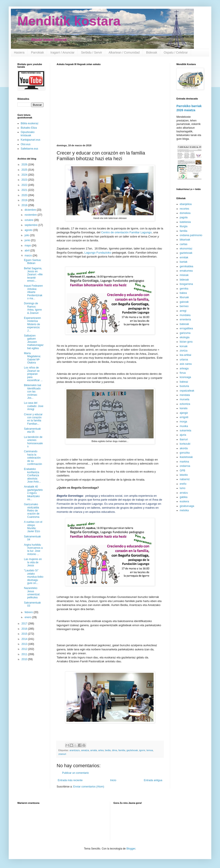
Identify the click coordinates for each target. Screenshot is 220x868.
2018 (25, 205)
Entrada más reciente (70, 780)
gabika (184, 497)
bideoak (184, 280)
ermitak (184, 257)
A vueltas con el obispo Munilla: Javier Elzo (33, 527)
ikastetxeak (186, 457)
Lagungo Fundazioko (98, 253)
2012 (25, 649)
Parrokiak (37, 52)
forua (183, 373)
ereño (183, 484)
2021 (25, 190)
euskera (184, 501)
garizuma (185, 333)
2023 (25, 180)
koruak (184, 346)
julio (27, 235)
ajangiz (184, 413)
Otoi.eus (26, 144)
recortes (184, 209)
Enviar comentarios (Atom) (89, 787)
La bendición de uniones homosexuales (33, 442)
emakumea (186, 271)
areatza (85, 750)
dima (114, 750)
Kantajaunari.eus (30, 140)
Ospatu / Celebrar (176, 52)
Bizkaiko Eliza (29, 128)
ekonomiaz (186, 249)
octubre (29, 220)
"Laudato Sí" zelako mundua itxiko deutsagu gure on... (34, 577)
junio (28, 240)
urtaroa (184, 360)
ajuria (183, 435)
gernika (184, 289)
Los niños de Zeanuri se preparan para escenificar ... (33, 374)
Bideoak (152, 52)
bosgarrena (186, 284)
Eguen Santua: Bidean (33, 262)
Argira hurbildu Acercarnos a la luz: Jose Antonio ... (33, 549)
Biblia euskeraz (30, 123)
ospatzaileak (187, 391)
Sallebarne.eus (29, 149)
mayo (28, 246)
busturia (184, 386)
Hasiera (19, 52)
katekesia (185, 222)
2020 (25, 195)
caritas (184, 244)
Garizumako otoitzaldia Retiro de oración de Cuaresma (32, 511)
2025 (25, 170)
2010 (25, 659)
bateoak (184, 324)
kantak (184, 262)
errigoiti (184, 417)
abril (27, 251)
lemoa (150, 750)
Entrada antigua (153, 780)
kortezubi (185, 444)
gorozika (185, 453)
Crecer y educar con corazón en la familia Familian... (33, 419)
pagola (184, 217)
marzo (29, 256)
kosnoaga (185, 377)
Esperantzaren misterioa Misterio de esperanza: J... (32, 324)
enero (28, 617)
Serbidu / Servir (91, 52)
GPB (182, 471)
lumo (183, 488)
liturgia (184, 226)
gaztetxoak (132, 750)
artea (101, 750)
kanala (184, 408)
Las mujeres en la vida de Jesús (33, 562)
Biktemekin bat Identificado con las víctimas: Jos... (33, 392)
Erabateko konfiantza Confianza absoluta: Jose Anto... (32, 475)
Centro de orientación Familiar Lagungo (127, 232)
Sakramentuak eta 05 (32, 430)
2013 (25, 644)
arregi (183, 311)
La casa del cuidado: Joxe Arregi (34, 406)
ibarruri (184, 439)
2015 (25, 634)
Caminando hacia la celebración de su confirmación (33, 458)
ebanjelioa (186, 204)
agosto (29, 230)
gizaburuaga (187, 506)
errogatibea (186, 328)
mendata (185, 395)
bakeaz (184, 382)
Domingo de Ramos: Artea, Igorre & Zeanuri (33, 308)
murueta (184, 399)
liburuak (184, 297)
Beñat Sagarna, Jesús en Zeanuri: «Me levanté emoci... (33, 275)
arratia (94, 750)
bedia (108, 750)
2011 (25, 654)
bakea (183, 293)
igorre (142, 750)
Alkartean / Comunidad (124, 52)
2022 (25, 185)
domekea (185, 213)
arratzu (184, 493)
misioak (184, 275)
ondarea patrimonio (191, 235)
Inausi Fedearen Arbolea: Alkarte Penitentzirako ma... (33, 292)
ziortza (184, 351)
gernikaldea (186, 266)
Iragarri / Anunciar (62, 52)
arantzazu (75, 750)
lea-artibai (185, 355)
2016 (25, 629)
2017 (25, 624)
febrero (29, 612)
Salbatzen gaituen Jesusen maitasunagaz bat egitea (34, 342)
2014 (25, 639)
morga (183, 422)
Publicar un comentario (75, 773)
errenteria (185, 320)
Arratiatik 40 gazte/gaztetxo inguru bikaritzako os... (33, 493)
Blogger (131, 849)
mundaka (185, 315)
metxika (184, 510)
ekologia (185, 337)
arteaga (184, 368)
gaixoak (184, 302)
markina (184, 462)
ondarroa (185, 466)
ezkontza (185, 404)
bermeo (184, 306)
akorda (184, 448)
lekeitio (184, 475)
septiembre (31, 225)
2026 (25, 165)
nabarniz (185, 479)
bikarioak (185, 240)
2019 (25, 200)
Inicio (113, 780)
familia (122, 750)
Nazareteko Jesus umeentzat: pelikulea (32, 593)
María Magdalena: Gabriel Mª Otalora (32, 358)
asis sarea (186, 364)
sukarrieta (185, 431)
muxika (184, 426)
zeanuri (62, 754)
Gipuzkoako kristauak (28, 134)
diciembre (31, 210)
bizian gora (186, 342)
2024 (25, 175)
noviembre (31, 215)
